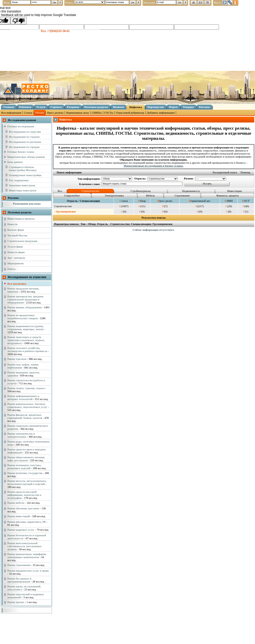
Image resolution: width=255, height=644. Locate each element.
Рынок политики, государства (25, 473)
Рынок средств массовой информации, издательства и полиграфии (24, 495)
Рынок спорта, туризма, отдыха (26, 388)
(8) (229, 211)
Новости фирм (16, 252)
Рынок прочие (16, 602)
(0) (124, 211)
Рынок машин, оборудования (25, 307)
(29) (229, 206)
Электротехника (114, 195)
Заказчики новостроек (22, 185)
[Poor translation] (19, 21)
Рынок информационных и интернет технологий (23, 397)
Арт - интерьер (16, 258)
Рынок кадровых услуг (21, 530)
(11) (142, 206)
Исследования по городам (24, 147)
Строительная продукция (22, 241)
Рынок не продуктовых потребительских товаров (22, 317)
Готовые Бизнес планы (21, 152)
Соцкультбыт (72, 195)
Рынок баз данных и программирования (19, 580)
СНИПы (97, 113)
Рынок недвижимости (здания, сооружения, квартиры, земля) (26, 328)
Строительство (90, 191)
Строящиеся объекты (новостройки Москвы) (23, 168)
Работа (11, 269)
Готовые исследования (21, 126)
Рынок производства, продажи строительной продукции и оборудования (25, 299)
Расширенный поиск (225, 172)
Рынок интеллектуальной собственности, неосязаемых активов (25, 546)
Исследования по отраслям (25, 132)
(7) (165, 206)
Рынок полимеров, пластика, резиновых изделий (24, 467)
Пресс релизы (55, 113)
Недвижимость (191, 191)
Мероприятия (15, 263)
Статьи (28, 113)
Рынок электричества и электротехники (21, 435)
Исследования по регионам (25, 142)
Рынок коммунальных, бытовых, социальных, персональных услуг (27, 405)
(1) (246, 211)
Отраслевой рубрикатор (130, 113)
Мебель (150, 195)
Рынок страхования (19, 565)
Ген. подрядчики (19, 180)
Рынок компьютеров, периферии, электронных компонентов (27, 556)
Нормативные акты (78, 113)
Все (60, 191)
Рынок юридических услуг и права (28, 571)
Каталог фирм (16, 230)
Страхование (182, 195)
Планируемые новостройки (25, 175)
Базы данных (15, 162)
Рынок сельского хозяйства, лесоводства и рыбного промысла (27, 349)
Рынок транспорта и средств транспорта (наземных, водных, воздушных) (26, 340)
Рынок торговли (17, 359)
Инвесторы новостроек (23, 190)
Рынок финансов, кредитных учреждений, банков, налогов (25, 416)
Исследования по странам (24, 137)
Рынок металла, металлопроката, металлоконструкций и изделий (27, 482)
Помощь (245, 172)
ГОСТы (109, 113)
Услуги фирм (15, 247)
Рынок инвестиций (19, 516)
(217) (200, 206)
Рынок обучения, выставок (23, 508)
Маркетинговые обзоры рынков (26, 157)
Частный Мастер (17, 235)
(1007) (124, 206)
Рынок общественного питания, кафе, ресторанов (26, 459)
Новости (12, 224)
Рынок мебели (16, 503)
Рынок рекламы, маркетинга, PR (27, 522)
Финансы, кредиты (228, 195)
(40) (246, 206)
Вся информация (11, 113)
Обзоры (40, 113)
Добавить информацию (161, 113)
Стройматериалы (141, 191)
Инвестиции (235, 191)
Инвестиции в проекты (21, 219)
